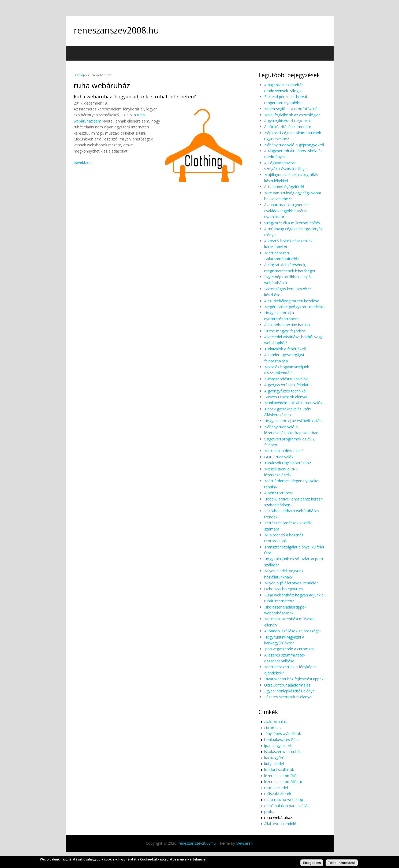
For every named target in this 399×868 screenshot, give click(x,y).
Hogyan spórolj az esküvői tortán (293, 421)
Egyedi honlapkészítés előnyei (290, 691)
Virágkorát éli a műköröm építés (292, 223)
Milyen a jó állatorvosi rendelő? (291, 583)
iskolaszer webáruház (283, 752)
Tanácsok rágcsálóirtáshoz (288, 463)
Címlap (80, 75)
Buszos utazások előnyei (286, 397)
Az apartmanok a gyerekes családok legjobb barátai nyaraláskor (287, 211)
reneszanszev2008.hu (116, 30)
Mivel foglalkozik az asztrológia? (292, 115)
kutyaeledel (274, 764)
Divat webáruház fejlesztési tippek (294, 679)
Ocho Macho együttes (284, 589)
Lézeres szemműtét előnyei (288, 697)
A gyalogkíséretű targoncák (288, 121)
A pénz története (279, 493)
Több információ (342, 864)
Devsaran (244, 843)
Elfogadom (312, 864)
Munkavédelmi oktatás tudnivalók (293, 403)
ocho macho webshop (284, 800)
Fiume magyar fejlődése (285, 331)
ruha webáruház (278, 817)
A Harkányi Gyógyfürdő (284, 187)
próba (269, 812)
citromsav (273, 728)
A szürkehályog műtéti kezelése (292, 301)
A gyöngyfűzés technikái (285, 391)
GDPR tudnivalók (279, 457)
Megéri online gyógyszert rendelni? (294, 307)
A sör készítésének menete (288, 127)
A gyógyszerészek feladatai (288, 385)
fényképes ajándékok (283, 734)
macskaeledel (276, 788)
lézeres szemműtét (281, 776)
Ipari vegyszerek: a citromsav (289, 649)
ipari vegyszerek (278, 746)
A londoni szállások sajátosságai (292, 631)
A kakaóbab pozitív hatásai (287, 325)
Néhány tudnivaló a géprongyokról (294, 145)
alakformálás (275, 722)
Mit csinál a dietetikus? (284, 451)
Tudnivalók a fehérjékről (285, 349)
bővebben (82, 162)
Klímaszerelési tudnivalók (286, 379)
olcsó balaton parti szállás (287, 806)
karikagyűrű (274, 758)
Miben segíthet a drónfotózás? (291, 109)
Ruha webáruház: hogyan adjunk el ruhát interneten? (135, 97)
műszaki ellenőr (278, 794)
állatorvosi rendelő (280, 824)
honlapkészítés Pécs (282, 739)
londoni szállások (279, 769)
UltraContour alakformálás (287, 685)
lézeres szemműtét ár (283, 782)
